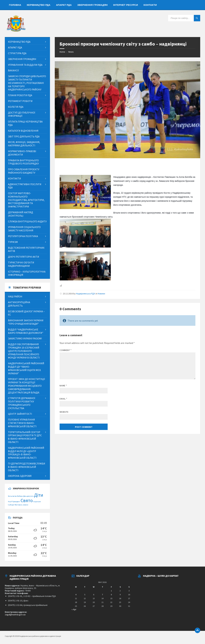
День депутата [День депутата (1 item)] (28, 496)
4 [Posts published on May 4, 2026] (76, 595)
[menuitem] (15, 5)
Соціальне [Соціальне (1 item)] (37, 502)
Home (62, 52)
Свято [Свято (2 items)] (27, 500)
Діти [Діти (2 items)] (39, 495)
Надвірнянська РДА (86, 294)
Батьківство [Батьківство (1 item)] (12, 496)
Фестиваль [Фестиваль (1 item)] (18, 505)
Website (64, 412)
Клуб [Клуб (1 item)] (10, 502)
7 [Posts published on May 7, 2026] (102, 595)
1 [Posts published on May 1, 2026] (111, 591)
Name (63, 386)
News (71, 52)
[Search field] (184, 18)
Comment (66, 350)
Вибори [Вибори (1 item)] (20, 496)
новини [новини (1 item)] (25, 505)
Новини (101, 294)
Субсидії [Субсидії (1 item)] (11, 505)
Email (63, 399)
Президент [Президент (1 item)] (16, 502)
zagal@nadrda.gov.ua (15, 615)
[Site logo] (16, 31)
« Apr (74, 609)
